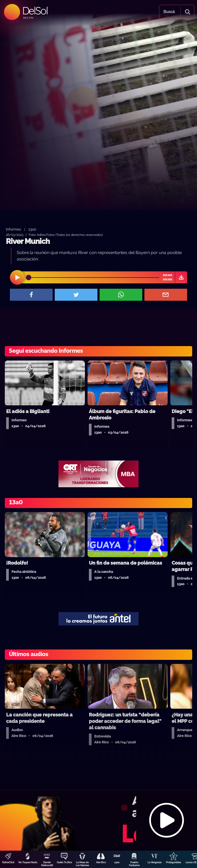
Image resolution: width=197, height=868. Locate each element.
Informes (13, 229)
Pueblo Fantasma (134, 864)
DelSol (35, 11)
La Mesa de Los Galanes (82, 864)
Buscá (169, 12)
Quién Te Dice (64, 862)
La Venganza (155, 862)
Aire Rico (101, 862)
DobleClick (8, 862)
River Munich (28, 241)
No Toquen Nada (28, 862)
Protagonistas (174, 862)
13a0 (117, 862)
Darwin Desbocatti (47, 864)
